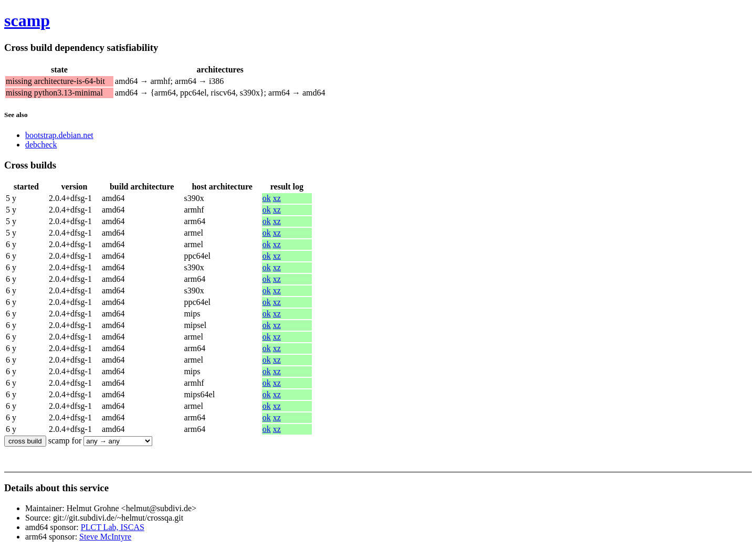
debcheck (41, 145)
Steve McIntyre (105, 537)
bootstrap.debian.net (59, 135)
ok (267, 198)
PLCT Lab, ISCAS (113, 527)
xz (277, 198)
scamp (27, 20)
